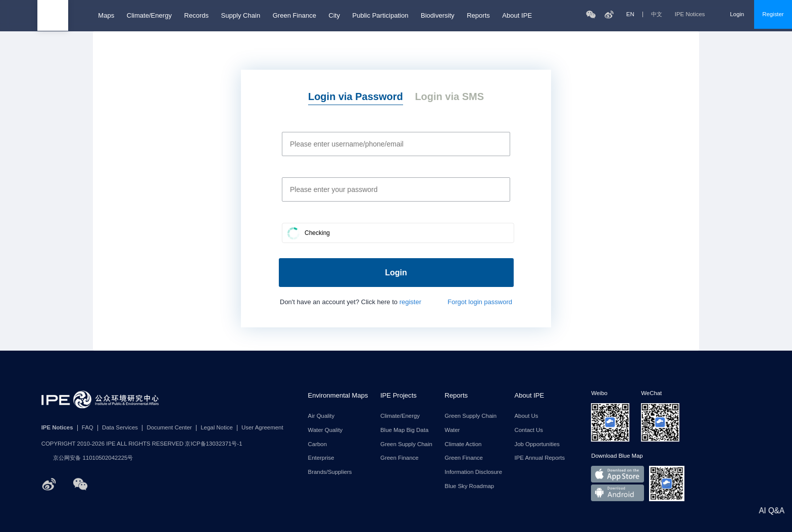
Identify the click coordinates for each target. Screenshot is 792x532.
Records (196, 15)
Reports (478, 15)
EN (630, 14)
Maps (106, 15)
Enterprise (321, 458)
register (410, 302)
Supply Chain (241, 15)
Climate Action (463, 444)
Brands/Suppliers (330, 472)
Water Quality (326, 430)
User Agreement (262, 428)
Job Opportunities (537, 444)
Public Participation (380, 15)
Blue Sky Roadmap (469, 486)
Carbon (317, 444)
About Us (527, 416)
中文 (657, 14)
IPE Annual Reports (540, 458)
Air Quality (321, 416)
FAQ (88, 428)
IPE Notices (696, 14)
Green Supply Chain (406, 444)
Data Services (120, 428)
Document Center (169, 428)
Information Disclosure (473, 472)
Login (737, 14)
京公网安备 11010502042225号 (87, 458)
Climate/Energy (149, 15)
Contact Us (529, 430)
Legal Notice (217, 428)
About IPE (517, 15)
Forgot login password (480, 302)
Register (773, 14)
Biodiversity (438, 15)
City (334, 15)
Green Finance (294, 15)
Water (452, 430)
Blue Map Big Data (404, 430)
